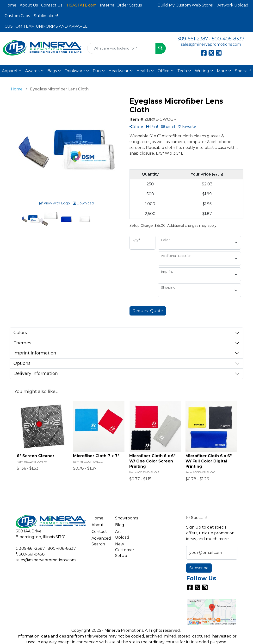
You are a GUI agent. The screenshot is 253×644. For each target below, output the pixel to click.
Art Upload (122, 534)
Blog (120, 525)
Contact (99, 532)
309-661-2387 (193, 39)
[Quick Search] (121, 48)
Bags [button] (52, 71)
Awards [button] (32, 71)
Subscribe (199, 568)
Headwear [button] (119, 71)
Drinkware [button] (75, 71)
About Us (29, 5)
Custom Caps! (18, 16)
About (98, 525)
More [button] (222, 71)
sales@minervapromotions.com (211, 44)
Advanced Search (101, 541)
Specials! (243, 71)
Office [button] (164, 71)
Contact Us (52, 5)
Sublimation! (46, 16)
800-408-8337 (228, 39)
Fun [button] (97, 71)
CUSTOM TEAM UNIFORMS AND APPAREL (46, 26)
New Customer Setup (124, 550)
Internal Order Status (121, 5)
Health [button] (143, 71)
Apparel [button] (10, 71)
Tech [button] (182, 71)
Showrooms (124, 518)
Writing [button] (202, 71)
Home (10, 5)
